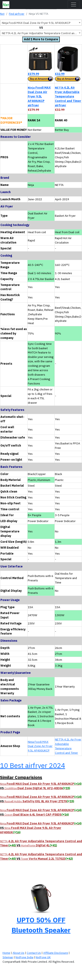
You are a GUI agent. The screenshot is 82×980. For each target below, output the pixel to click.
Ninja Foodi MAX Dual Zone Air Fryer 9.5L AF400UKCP (40, 746)
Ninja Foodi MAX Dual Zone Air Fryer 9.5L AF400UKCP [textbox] (36, 23)
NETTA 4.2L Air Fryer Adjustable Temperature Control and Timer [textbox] (42, 33)
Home (6, 953)
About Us (18, 953)
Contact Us (34, 953)
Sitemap (8, 957)
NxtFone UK (43, 957)
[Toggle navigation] (74, 4)
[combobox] (41, 23)
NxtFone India (24, 957)
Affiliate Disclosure (56, 953)
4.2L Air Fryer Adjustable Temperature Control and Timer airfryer (68, 96)
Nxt (2, 14)
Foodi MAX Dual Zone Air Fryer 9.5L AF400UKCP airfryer (39, 96)
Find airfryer (17, 14)
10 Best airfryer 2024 (33, 765)
